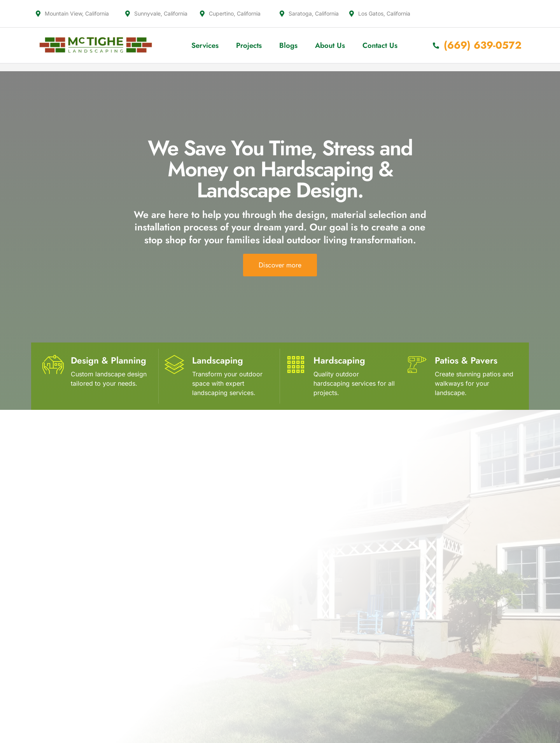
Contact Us (380, 45)
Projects (249, 45)
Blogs (288, 45)
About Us (330, 45)
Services (205, 45)
